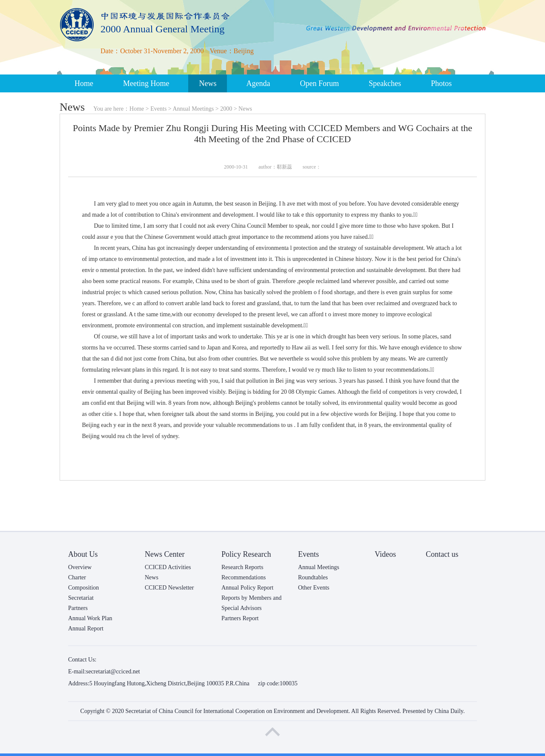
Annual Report (86, 629)
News (208, 83)
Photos (441, 83)
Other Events (314, 588)
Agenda (258, 83)
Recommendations (244, 577)
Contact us (442, 554)
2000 (226, 109)
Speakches (385, 83)
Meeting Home (146, 83)
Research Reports (242, 567)
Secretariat (81, 598)
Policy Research (246, 554)
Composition (83, 588)
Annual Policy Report (247, 588)
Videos (385, 554)
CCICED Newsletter (169, 588)
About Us (83, 554)
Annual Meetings (193, 109)
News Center (165, 554)
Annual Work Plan (90, 618)
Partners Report (240, 618)
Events (158, 109)
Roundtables (313, 577)
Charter (77, 577)
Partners (78, 608)
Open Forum (319, 83)
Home (84, 83)
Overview (80, 567)
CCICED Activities (168, 567)
